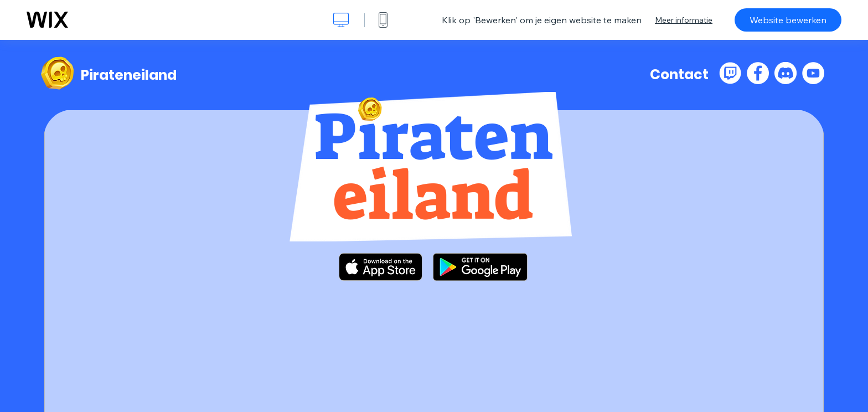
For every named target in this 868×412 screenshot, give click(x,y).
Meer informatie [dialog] (684, 20)
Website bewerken (788, 20)
